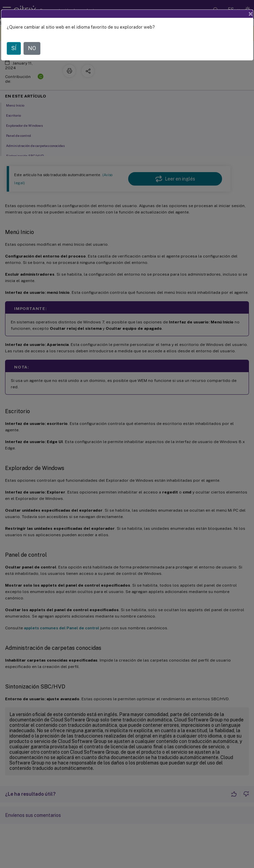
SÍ (14, 48)
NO (32, 48)
